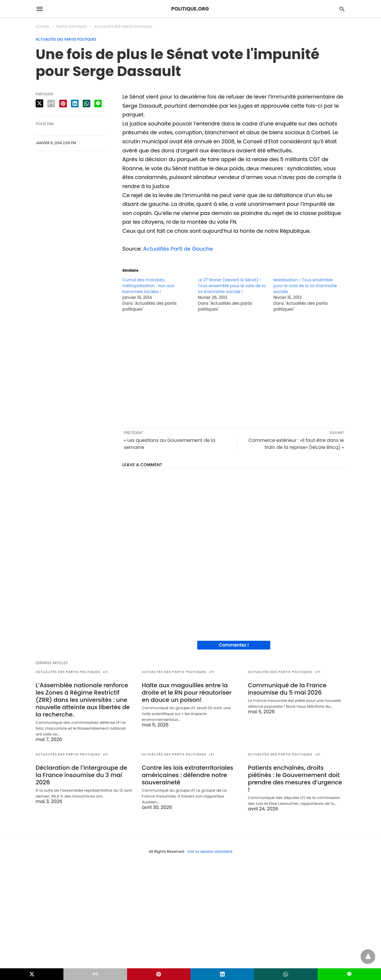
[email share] (51, 104)
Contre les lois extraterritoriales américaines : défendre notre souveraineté (187, 775)
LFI (106, 672)
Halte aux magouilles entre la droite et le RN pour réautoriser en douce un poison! (187, 693)
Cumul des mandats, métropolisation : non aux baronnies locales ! (148, 286)
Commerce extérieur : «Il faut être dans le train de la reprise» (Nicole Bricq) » (296, 444)
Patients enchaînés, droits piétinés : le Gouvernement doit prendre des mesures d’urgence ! (295, 779)
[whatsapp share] (86, 104)
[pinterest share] (63, 104)
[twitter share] (39, 103)
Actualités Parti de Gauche (178, 249)
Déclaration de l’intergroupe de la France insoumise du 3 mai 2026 (81, 775)
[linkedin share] (75, 104)
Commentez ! (234, 645)
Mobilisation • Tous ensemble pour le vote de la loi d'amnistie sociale (305, 286)
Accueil (43, 27)
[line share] (98, 104)
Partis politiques (72, 27)
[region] (234, 369)
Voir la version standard (210, 851)
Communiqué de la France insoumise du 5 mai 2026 (287, 689)
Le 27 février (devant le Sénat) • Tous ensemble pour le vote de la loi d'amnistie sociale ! (232, 286)
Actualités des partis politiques (123, 27)
